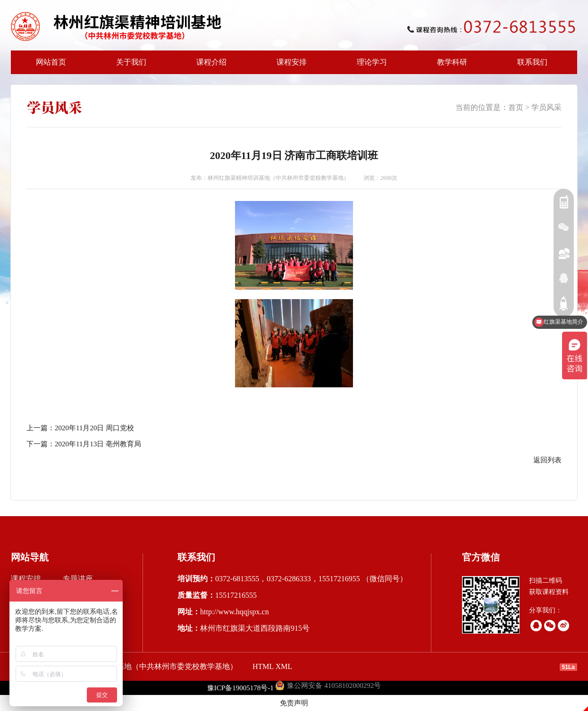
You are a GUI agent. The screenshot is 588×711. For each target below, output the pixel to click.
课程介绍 (209, 66)
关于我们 (128, 66)
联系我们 (532, 62)
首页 (516, 107)
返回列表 (547, 460)
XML (284, 666)
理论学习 (372, 62)
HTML (263, 666)
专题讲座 (78, 579)
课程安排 (289, 66)
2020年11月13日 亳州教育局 (98, 444)
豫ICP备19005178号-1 (240, 688)
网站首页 (51, 62)
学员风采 (546, 107)
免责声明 (294, 703)
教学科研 (449, 66)
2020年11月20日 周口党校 (94, 428)
